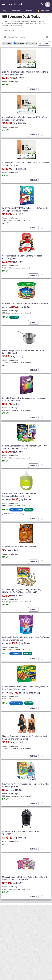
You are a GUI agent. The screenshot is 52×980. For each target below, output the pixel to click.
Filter (44, 43)
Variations (16, 11)
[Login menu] (48, 5)
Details (33, 89)
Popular (29, 11)
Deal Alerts (43, 11)
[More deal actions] (47, 89)
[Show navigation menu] (3, 5)
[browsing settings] (47, 37)
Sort (5, 28)
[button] (7, 43)
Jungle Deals (16, 4)
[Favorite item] (42, 89)
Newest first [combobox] (9, 31)
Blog (5, 11)
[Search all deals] (42, 5)
